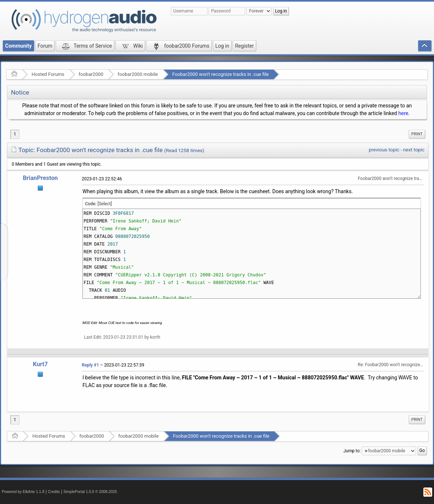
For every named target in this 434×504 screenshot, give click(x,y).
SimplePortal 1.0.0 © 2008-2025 (90, 492)
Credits (54, 492)
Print (417, 134)
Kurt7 (40, 364)
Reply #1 (90, 365)
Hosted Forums (48, 74)
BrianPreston (40, 178)
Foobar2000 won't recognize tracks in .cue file (220, 74)
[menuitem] (417, 134)
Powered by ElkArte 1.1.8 (23, 492)
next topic (414, 150)
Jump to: (352, 451)
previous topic (384, 150)
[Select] (105, 204)
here (403, 113)
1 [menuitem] (15, 134)
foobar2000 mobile (138, 74)
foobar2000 (91, 74)
